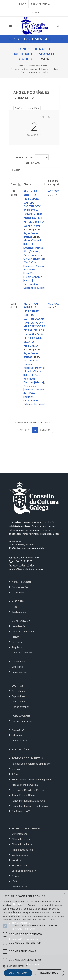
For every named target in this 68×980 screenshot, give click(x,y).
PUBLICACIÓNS (21, 716)
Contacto (35, 12)
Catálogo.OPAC (21, 811)
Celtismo (19, 108)
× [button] (64, 894)
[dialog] (34, 935)
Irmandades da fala (22, 850)
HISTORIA (18, 601)
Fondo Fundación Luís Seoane (28, 801)
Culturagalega (20, 834)
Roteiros (17, 860)
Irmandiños (33, 108)
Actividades (18, 691)
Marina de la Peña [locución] (34, 269)
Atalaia (16, 876)
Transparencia (40, 4)
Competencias (20, 587)
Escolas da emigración (24, 871)
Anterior (25, 430)
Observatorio (19, 740)
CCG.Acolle (18, 701)
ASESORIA (18, 730)
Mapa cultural (19, 865)
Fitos (14, 607)
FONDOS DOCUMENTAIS (27, 758)
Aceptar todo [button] (18, 973)
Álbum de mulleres (22, 844)
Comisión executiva (23, 631)
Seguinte (45, 430)
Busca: (35, 170)
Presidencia (18, 626)
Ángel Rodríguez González (35, 72)
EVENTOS (18, 686)
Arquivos (17, 647)
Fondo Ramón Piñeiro (24, 795)
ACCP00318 (55, 304)
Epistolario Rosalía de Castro (28, 790)
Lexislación (18, 592)
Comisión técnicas (22, 652)
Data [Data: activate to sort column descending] (13, 184)
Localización (18, 661)
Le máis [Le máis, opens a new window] (51, 920)
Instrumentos (19, 886)
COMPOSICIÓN (21, 621)
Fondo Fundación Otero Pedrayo (30, 806)
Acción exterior (20, 707)
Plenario (16, 637)
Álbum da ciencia (21, 839)
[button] (34, 966)
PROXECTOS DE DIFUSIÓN (26, 828)
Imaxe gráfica (19, 672)
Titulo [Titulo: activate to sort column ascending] (27, 184)
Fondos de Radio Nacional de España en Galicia (34, 54)
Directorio (17, 667)
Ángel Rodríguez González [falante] (34, 379)
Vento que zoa (20, 855)
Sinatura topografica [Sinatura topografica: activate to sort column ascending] (55, 182)
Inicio (23, 4)
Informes (17, 735)
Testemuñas (19, 612)
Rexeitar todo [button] (49, 973)
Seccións (17, 642)
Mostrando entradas (32, 159)
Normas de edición (22, 721)
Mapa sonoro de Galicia (25, 785)
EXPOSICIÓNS (20, 749)
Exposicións (18, 696)
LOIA (15, 881)
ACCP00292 (55, 191)
